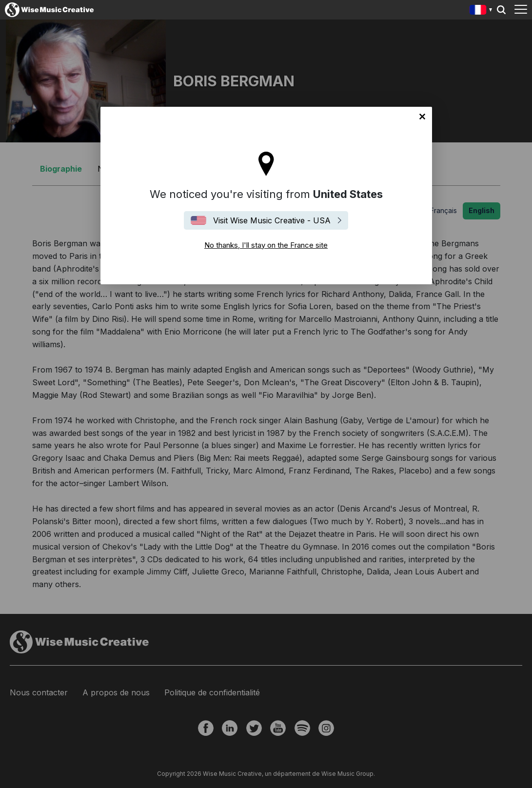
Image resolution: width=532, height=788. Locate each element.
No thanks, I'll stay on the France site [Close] (422, 117)
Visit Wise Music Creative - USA (272, 220)
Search (501, 10)
